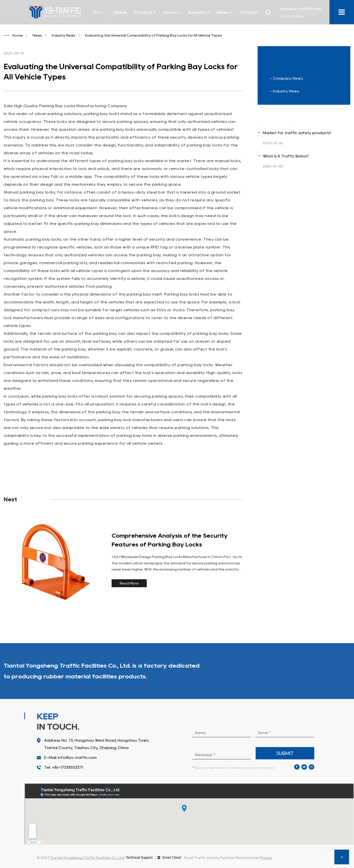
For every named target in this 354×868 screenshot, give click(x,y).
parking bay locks (101, 114)
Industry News (63, 35)
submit (285, 753)
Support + (199, 12)
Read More (129, 583)
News (37, 35)
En (98, 12)
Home (120, 12)
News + (224, 12)
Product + (145, 12)
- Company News (286, 78)
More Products (325, 671)
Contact (249, 12)
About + (172, 12)
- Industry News (284, 91)
